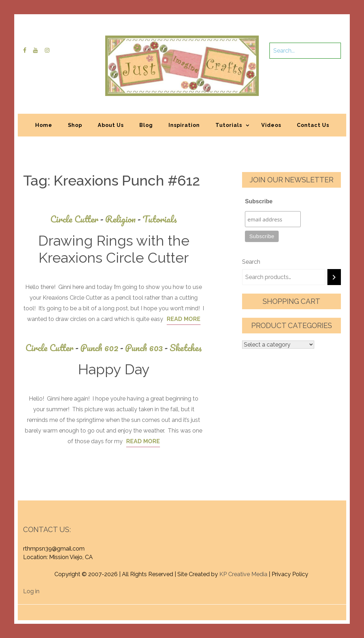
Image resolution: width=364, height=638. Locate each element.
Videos (271, 125)
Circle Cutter (78, 219)
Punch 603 (147, 348)
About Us (111, 125)
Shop (75, 125)
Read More (184, 319)
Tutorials (229, 125)
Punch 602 (103, 348)
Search (251, 262)
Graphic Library (256, 609)
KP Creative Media (243, 574)
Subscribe (259, 201)
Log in (31, 591)
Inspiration (184, 125)
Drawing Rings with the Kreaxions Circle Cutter (114, 249)
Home (44, 125)
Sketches (186, 348)
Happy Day (114, 369)
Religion (124, 219)
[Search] (334, 277)
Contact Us (313, 125)
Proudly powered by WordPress (130, 609)
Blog (146, 125)
